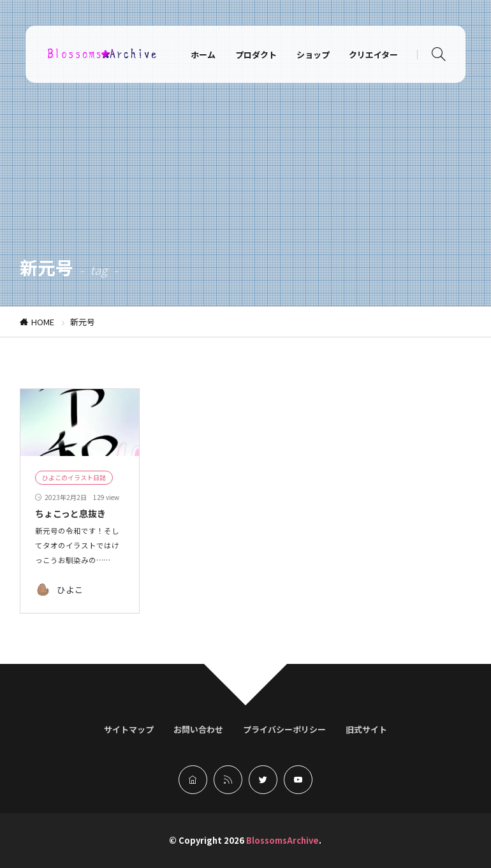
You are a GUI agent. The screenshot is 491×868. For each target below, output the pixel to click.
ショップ (313, 55)
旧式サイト (366, 729)
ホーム (203, 55)
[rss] (228, 780)
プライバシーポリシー (284, 729)
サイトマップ (129, 729)
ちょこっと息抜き (70, 513)
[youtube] (298, 780)
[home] (193, 780)
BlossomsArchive (282, 840)
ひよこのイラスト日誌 (74, 477)
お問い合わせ (198, 729)
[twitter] (263, 780)
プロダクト (256, 55)
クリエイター (373, 55)
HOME (43, 322)
